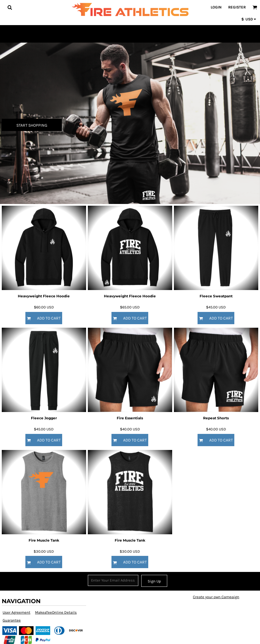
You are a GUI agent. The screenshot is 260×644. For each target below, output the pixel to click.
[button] (10, 7)
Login (216, 7)
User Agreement (16, 612)
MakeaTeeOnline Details (56, 612)
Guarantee (12, 620)
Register (237, 7)
